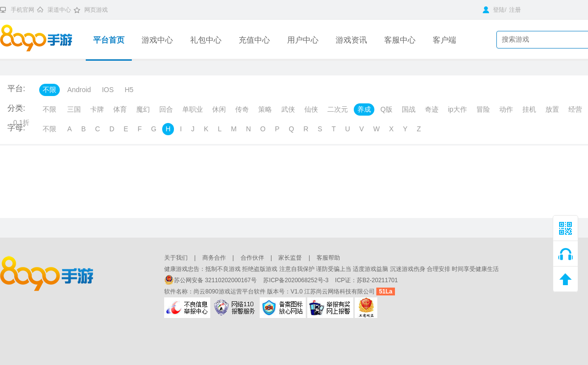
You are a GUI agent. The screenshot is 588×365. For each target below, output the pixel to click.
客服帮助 (328, 258)
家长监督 (290, 258)
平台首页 (109, 40)
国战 (409, 109)
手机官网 (23, 10)
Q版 (386, 109)
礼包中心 (206, 40)
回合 (166, 109)
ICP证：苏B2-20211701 (367, 280)
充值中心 (254, 40)
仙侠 (311, 109)
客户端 (444, 40)
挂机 (529, 109)
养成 (364, 109)
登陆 (494, 10)
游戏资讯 (351, 40)
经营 (575, 109)
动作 (506, 109)
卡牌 (97, 109)
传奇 (242, 109)
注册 (515, 10)
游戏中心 (157, 40)
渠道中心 (59, 10)
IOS (108, 90)
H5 (129, 90)
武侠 (288, 109)
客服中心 (400, 40)
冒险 (483, 109)
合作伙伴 (252, 258)
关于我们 (176, 258)
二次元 (338, 109)
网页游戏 (96, 10)
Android (79, 90)
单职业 (193, 109)
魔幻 (143, 109)
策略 (265, 109)
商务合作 (214, 258)
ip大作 (457, 109)
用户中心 (303, 40)
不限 (49, 90)
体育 (120, 109)
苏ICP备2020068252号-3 (297, 280)
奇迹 (432, 109)
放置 (552, 109)
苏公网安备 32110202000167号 (211, 280)
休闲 (219, 109)
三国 (74, 109)
